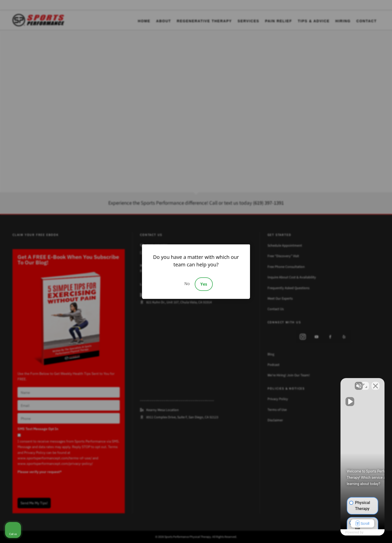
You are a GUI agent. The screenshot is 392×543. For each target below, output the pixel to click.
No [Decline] (187, 284)
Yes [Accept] (204, 284)
